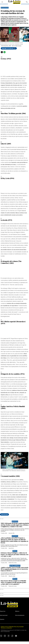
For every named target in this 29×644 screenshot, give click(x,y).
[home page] (14, 604)
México (15, 551)
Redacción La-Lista (13, 563)
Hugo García (11, 548)
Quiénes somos (4, 627)
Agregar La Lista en (9, 48)
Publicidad (11, 627)
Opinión (2, 619)
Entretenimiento (5, 8)
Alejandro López (12, 576)
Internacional (4, 515)
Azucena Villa (11, 533)
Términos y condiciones (6, 628)
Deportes (15, 521)
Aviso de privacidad (19, 627)
